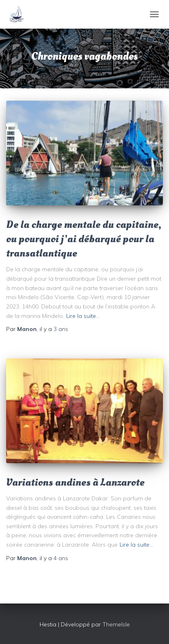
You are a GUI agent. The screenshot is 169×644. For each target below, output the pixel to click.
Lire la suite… (83, 316)
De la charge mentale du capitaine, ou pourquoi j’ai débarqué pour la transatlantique (84, 239)
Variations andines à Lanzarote (75, 482)
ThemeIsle (116, 624)
